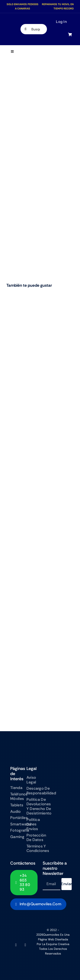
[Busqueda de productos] (34, 29)
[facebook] (16, 945)
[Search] (26, 29)
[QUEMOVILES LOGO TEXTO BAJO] (13, 29)
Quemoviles (51, 935)
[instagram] (25, 945)
